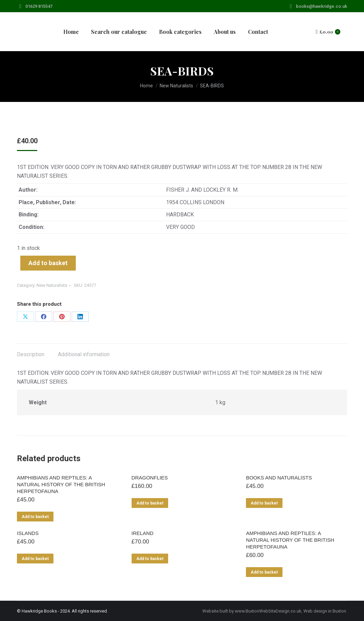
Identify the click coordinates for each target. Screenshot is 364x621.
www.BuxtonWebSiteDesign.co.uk (268, 611)
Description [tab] (31, 354)
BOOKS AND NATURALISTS (279, 478)
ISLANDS (28, 533)
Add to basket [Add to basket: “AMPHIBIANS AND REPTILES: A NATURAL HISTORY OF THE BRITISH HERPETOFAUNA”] (35, 517)
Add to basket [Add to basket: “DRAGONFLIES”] (150, 503)
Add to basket (48, 263)
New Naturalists (52, 285)
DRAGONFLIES (150, 478)
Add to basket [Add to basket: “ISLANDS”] (35, 559)
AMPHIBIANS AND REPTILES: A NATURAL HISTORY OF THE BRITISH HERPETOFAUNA (61, 484)
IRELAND (143, 533)
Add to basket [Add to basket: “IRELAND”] (150, 559)
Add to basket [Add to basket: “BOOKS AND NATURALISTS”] (264, 503)
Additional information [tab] (84, 354)
